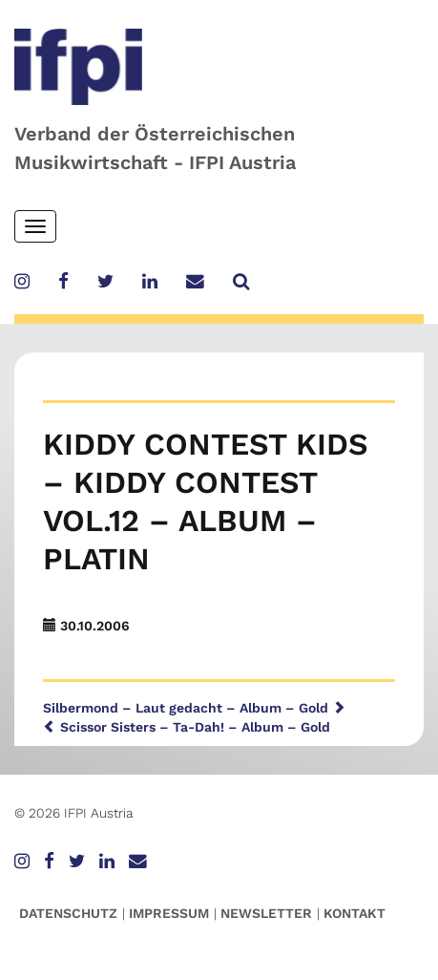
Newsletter (266, 913)
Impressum (169, 913)
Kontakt (355, 913)
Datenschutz (68, 913)
